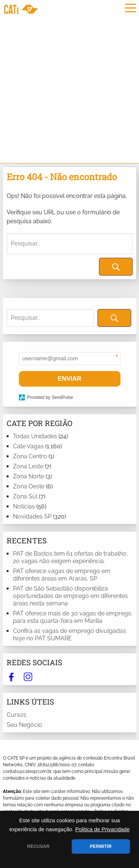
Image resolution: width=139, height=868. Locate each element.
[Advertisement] (69, 90)
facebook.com (11, 677)
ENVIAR (69, 379)
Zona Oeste (29, 486)
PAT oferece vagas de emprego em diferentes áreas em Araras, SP (62, 575)
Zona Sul (25, 496)
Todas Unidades (35, 436)
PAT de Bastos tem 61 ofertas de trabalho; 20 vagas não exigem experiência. (70, 557)
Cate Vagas (28, 446)
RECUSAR (38, 846)
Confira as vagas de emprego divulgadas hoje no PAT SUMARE (69, 635)
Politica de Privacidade (102, 829)
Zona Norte (29, 476)
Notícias (24, 506)
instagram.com (28, 677)
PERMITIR (101, 846)
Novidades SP (32, 516)
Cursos (16, 715)
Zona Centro (30, 456)
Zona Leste (28, 466)
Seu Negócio (24, 725)
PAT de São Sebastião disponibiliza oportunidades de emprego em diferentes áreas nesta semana (70, 596)
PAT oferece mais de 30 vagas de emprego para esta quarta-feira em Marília (72, 617)
